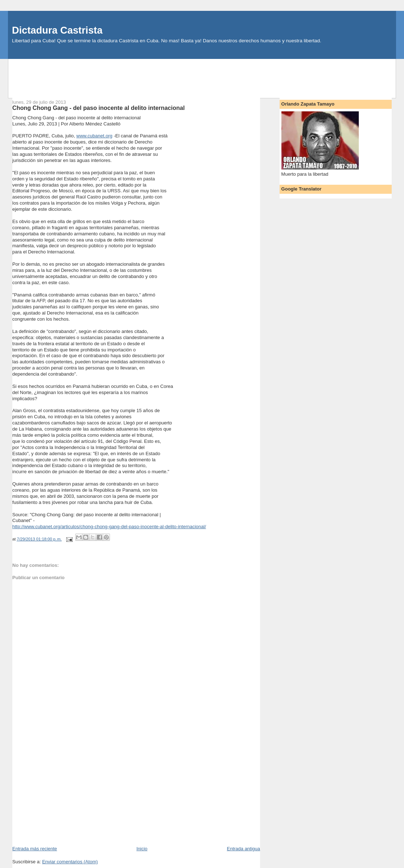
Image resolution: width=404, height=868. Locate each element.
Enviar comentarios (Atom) (70, 862)
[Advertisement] (202, 75)
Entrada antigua (243, 849)
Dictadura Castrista (57, 30)
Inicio (142, 849)
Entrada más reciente (35, 849)
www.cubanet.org (94, 136)
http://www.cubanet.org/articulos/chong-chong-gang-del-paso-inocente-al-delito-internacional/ (109, 527)
